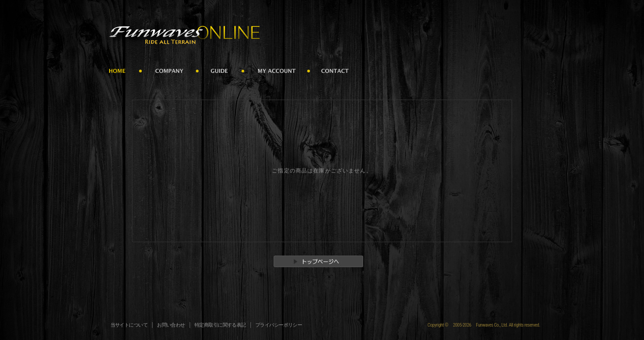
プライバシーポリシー (279, 325)
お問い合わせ (171, 325)
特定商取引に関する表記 (220, 325)
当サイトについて (129, 325)
